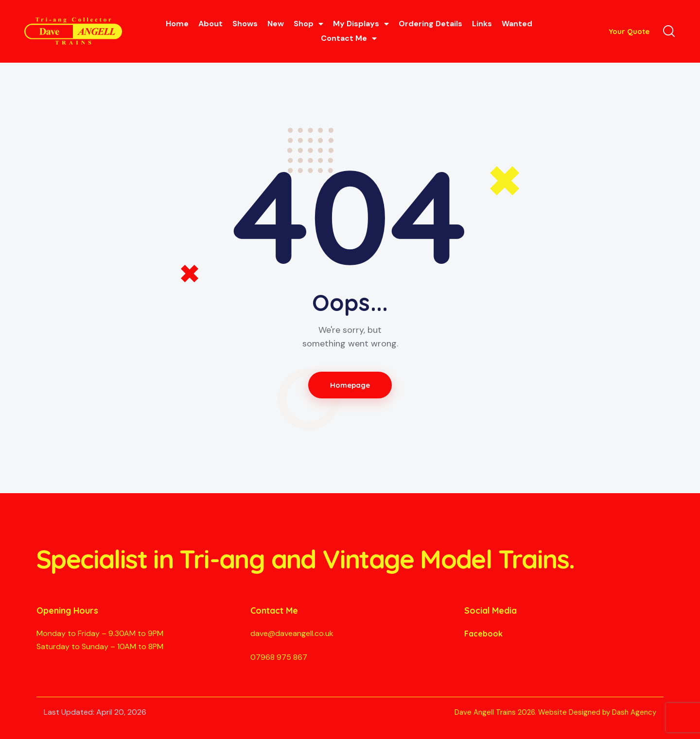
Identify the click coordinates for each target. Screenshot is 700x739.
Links (482, 24)
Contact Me (349, 38)
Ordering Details (430, 24)
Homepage (350, 385)
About (210, 24)
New (276, 24)
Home (177, 24)
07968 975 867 (279, 657)
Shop (308, 24)
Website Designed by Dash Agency (597, 712)
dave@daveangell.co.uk (292, 633)
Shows (245, 24)
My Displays (361, 24)
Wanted (517, 24)
